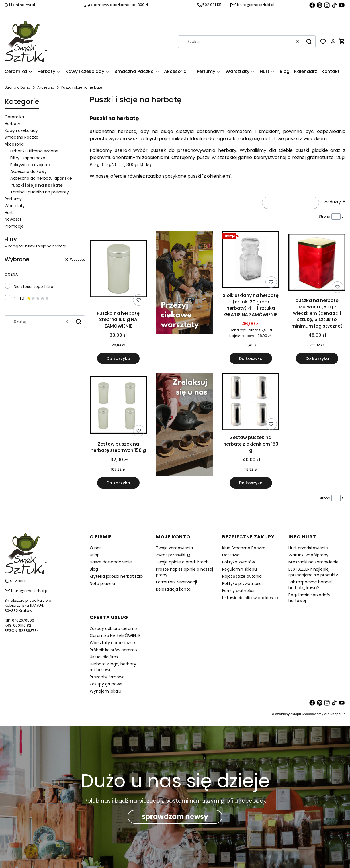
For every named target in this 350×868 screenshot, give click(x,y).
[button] (309, 42)
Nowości (13, 219)
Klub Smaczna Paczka (244, 548)
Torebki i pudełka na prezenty (40, 192)
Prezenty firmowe (107, 677)
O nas (96, 548)
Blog (94, 569)
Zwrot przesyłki (171, 555)
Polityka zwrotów (239, 562)
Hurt (9, 213)
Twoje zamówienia (174, 548)
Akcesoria (46, 87)
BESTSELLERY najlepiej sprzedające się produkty (313, 572)
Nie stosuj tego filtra (33, 287)
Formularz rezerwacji (176, 582)
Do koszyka (118, 358)
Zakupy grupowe (106, 684)
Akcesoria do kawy (28, 171)
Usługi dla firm (104, 657)
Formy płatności (238, 591)
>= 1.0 (31, 298)
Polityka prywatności (242, 583)
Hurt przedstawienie (308, 548)
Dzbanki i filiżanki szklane (34, 151)
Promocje (14, 226)
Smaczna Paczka (22, 137)
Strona (325, 216)
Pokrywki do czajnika (30, 165)
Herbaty (12, 124)
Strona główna (18, 87)
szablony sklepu (288, 714)
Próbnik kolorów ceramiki (114, 650)
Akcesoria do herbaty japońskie (41, 178)
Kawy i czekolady (21, 130)
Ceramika (14, 117)
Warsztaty (15, 206)
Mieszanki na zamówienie (314, 562)
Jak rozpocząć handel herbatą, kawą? (310, 585)
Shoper (336, 714)
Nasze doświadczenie (111, 562)
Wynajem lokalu (106, 691)
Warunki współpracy (308, 555)
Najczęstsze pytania (242, 576)
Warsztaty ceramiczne (112, 643)
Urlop (95, 555)
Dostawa (231, 555)
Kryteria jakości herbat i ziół (117, 576)
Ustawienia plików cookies (248, 598)
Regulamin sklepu (240, 569)
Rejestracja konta (173, 589)
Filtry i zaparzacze (28, 158)
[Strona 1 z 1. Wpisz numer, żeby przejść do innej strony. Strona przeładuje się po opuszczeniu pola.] (336, 217)
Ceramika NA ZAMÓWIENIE (115, 636)
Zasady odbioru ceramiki (114, 628)
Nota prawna (102, 583)
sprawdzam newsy (175, 817)
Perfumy (13, 199)
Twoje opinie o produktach (182, 562)
